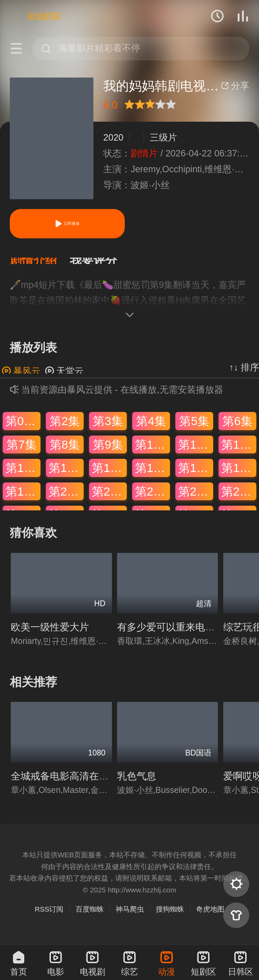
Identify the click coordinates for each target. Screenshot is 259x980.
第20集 (66, 498)
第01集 (23, 428)
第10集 (152, 451)
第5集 (194, 428)
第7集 (21, 451)
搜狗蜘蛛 (170, 916)
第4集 (151, 428)
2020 (113, 138)
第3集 (108, 428)
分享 (235, 86)
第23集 (196, 498)
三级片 (163, 138)
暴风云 (21, 378)
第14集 (66, 474)
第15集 (109, 474)
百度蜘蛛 (90, 916)
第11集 (196, 451)
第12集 (239, 451)
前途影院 (44, 16)
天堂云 (64, 378)
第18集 (239, 474)
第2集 (65, 428)
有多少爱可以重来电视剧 (171, 634)
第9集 (108, 451)
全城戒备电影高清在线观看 (69, 783)
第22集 (152, 498)
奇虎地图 (210, 916)
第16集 (152, 474)
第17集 (196, 474)
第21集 (109, 498)
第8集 (65, 451)
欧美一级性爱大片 (50, 634)
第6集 (237, 428)
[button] (40, 264)
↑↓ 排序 (244, 374)
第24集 (239, 498)
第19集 (23, 498)
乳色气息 (137, 783)
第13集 (23, 474)
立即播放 (67, 224)
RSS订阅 (49, 916)
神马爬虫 (130, 916)
